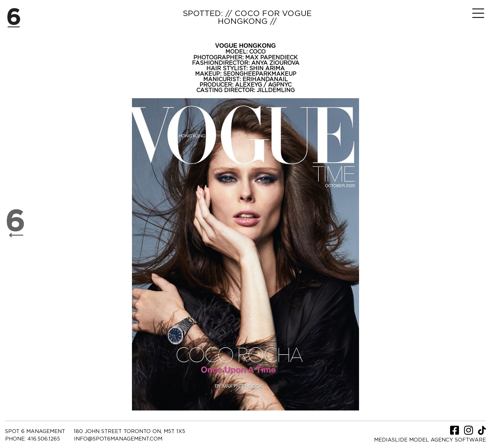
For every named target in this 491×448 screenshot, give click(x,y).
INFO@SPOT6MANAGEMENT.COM (118, 439)
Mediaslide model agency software (430, 440)
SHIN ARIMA (267, 69)
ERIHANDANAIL (265, 79)
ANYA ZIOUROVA (275, 63)
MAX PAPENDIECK (271, 58)
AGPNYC (280, 85)
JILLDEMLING (276, 90)
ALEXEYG (249, 85)
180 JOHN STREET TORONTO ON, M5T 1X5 (129, 431)
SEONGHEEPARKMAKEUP (260, 74)
